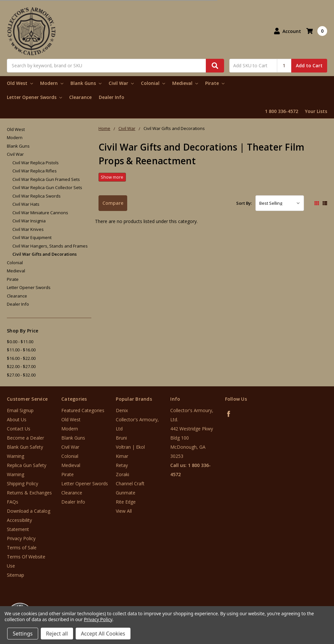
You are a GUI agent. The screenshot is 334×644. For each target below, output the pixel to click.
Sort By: (244, 203)
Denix (122, 410)
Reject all (57, 634)
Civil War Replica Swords (37, 196)
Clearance (80, 97)
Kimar (122, 456)
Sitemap (15, 575)
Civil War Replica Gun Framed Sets (46, 179)
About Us (17, 419)
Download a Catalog (29, 511)
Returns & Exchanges (29, 493)
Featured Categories (83, 410)
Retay (122, 465)
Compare (113, 203)
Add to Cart (309, 65)
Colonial (153, 83)
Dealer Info (112, 97)
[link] (307, 605)
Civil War (121, 83)
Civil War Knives (28, 229)
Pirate (215, 83)
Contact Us (19, 429)
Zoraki (122, 474)
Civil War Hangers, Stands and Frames (50, 246)
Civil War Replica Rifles (35, 171)
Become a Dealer (25, 438)
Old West (20, 83)
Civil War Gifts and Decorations (45, 254)
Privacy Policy (21, 538)
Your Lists (316, 111)
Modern (52, 83)
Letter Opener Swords (34, 97)
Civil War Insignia (29, 221)
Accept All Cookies (103, 634)
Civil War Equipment (32, 237)
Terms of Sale (22, 547)
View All (124, 511)
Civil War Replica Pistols (36, 163)
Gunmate (126, 493)
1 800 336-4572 (281, 111)
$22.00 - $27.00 (21, 366)
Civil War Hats (26, 204)
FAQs (13, 502)
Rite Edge (126, 502)
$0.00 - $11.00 (20, 342)
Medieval (185, 83)
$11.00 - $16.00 (21, 350)
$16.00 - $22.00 (21, 358)
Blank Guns (86, 83)
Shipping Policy (23, 483)
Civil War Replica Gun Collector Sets (47, 187)
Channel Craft (130, 483)
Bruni (121, 438)
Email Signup (20, 410)
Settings (23, 634)
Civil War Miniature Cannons (40, 213)
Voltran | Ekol (130, 447)
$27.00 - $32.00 (21, 375)
